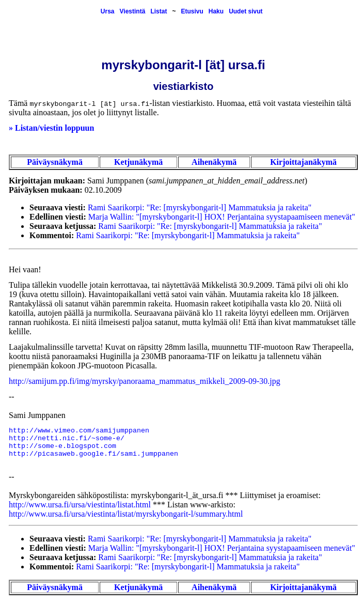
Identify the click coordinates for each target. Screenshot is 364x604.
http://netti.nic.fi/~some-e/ (67, 438)
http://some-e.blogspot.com (62, 446)
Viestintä (133, 11)
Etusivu (192, 11)
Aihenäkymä (214, 162)
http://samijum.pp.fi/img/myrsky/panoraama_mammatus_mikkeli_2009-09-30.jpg (145, 381)
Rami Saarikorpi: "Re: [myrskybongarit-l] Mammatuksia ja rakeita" (200, 207)
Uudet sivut (246, 11)
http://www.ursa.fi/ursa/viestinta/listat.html (80, 505)
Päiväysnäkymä (55, 162)
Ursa (108, 11)
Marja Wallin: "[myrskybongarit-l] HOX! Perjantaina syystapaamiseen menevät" (222, 217)
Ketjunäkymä (138, 162)
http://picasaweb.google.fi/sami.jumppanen (93, 454)
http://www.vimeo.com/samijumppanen (79, 431)
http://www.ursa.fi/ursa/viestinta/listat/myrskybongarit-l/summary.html (126, 514)
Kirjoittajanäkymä (303, 162)
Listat (159, 11)
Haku (216, 11)
